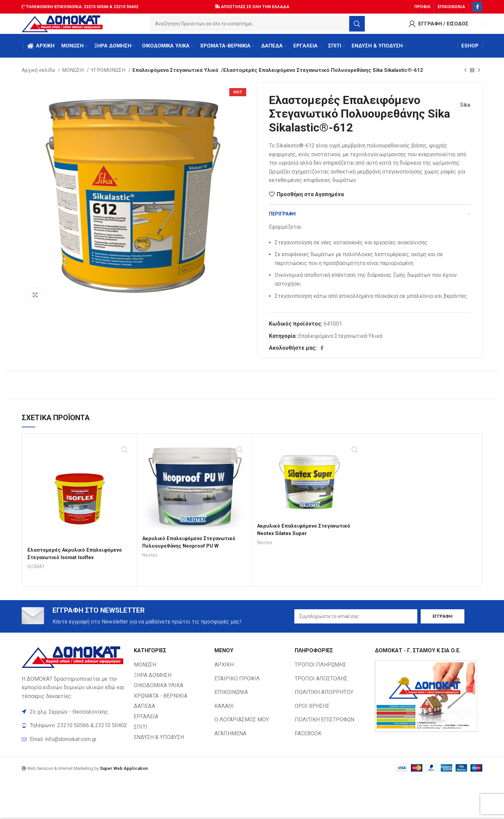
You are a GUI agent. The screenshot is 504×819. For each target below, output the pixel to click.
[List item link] (74, 748)
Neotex (151, 562)
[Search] (259, 25)
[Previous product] (465, 77)
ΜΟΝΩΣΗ (73, 77)
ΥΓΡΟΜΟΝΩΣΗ (109, 77)
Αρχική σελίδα (39, 77)
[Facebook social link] (477, 5)
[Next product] (479, 77)
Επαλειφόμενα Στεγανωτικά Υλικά (172, 77)
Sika (462, 112)
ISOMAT (37, 573)
